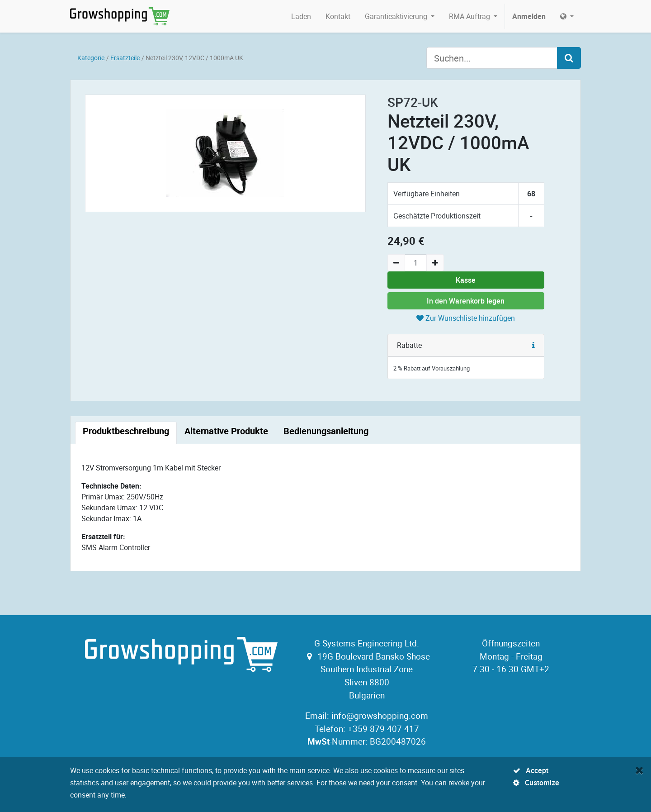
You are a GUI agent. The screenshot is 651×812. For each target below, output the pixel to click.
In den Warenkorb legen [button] (466, 301)
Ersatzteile (125, 58)
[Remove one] (396, 263)
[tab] (126, 433)
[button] (533, 345)
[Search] (569, 58)
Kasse (466, 280)
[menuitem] (301, 16)
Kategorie (91, 58)
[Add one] (435, 263)
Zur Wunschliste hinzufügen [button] (466, 318)
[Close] (639, 770)
